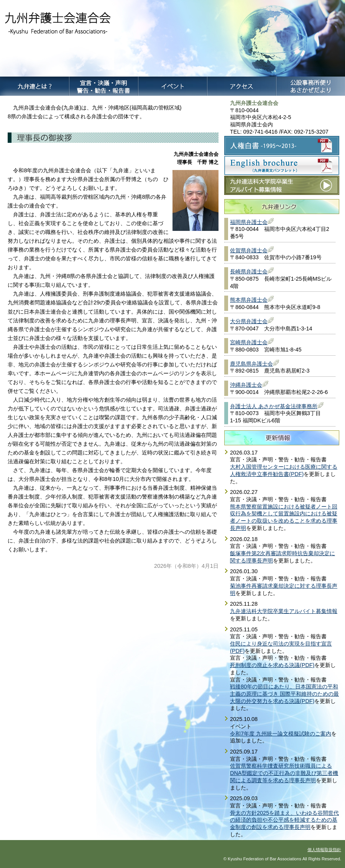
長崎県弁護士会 (249, 271)
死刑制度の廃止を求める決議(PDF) (272, 665)
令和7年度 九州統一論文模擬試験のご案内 (281, 734)
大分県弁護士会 (249, 321)
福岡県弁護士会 (249, 222)
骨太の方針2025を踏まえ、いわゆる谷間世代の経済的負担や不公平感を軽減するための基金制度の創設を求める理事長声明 (284, 820)
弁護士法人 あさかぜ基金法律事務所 (274, 406)
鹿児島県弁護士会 (251, 364)
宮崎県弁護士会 (249, 342)
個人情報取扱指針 (324, 850)
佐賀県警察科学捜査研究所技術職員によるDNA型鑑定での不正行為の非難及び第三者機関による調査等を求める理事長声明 (284, 773)
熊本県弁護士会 (249, 300)
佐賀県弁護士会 (249, 250)
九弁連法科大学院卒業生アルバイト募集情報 (284, 611)
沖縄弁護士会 (246, 385)
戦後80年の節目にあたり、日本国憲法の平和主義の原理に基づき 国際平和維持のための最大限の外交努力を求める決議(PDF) (284, 694)
